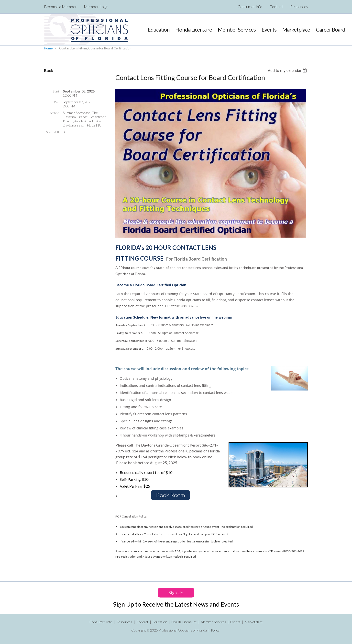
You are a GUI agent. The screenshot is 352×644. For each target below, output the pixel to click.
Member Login (96, 7)
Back (49, 70)
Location (54, 113)
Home (48, 48)
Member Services (214, 622)
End (57, 102)
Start (56, 91)
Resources (299, 7)
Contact (276, 7)
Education (160, 622)
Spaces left (53, 132)
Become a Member (60, 7)
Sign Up (176, 593)
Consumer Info (250, 7)
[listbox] (288, 71)
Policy (215, 630)
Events (235, 622)
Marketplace (254, 622)
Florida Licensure (184, 622)
